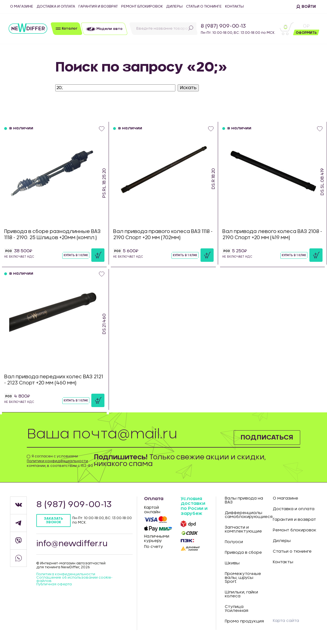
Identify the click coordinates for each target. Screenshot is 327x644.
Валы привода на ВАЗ (244, 500)
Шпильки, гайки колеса (241, 594)
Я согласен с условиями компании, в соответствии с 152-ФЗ (60, 461)
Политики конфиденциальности (57, 461)
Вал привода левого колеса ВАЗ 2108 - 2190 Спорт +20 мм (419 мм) (272, 235)
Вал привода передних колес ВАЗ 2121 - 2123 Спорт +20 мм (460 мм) (54, 380)
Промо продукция (244, 621)
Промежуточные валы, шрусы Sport (243, 578)
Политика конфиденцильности (66, 574)
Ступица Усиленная (237, 609)
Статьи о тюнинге (204, 7)
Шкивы (232, 563)
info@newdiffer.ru (72, 544)
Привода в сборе (243, 553)
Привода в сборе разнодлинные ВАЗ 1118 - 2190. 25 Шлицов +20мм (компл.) (52, 235)
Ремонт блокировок (142, 7)
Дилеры (174, 7)
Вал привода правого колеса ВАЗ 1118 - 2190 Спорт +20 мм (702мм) (163, 235)
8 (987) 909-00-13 (223, 26)
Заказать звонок (53, 520)
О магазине (22, 7)
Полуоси (234, 542)
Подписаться (267, 438)
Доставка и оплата (56, 7)
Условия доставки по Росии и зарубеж (194, 506)
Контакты (234, 7)
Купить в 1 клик (76, 255)
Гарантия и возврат (98, 7)
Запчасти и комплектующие (243, 529)
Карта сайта (286, 621)
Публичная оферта (54, 584)
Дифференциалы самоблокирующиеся (245, 515)
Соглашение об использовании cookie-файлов (74, 579)
